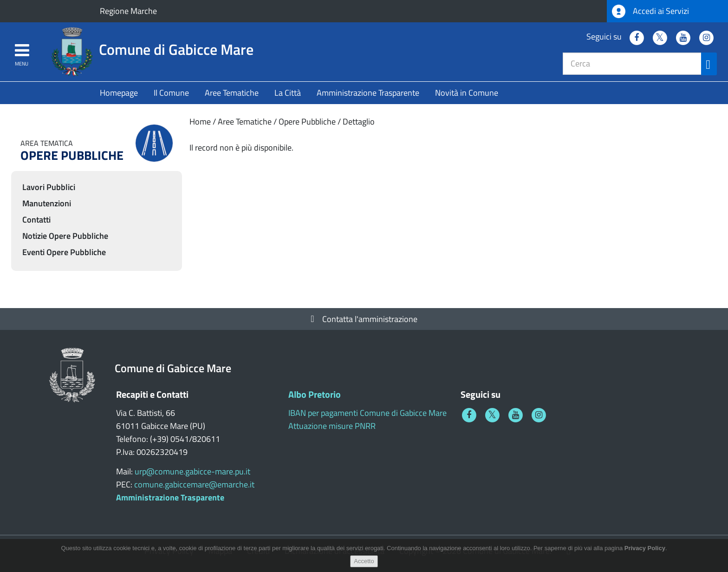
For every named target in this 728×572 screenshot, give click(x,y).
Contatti (36, 220)
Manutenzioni (47, 203)
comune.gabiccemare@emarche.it (194, 484)
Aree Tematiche (232, 93)
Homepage (119, 93)
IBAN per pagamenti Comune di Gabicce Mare (367, 413)
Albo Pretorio (315, 394)
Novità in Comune (467, 93)
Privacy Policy (645, 553)
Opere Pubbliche (307, 122)
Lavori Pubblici (49, 187)
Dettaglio (359, 122)
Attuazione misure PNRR (332, 426)
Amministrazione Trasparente (368, 93)
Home (200, 122)
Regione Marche (128, 11)
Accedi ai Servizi (650, 11)
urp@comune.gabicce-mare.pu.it (192, 471)
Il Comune (171, 93)
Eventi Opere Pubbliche (64, 252)
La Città (288, 93)
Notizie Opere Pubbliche (65, 236)
